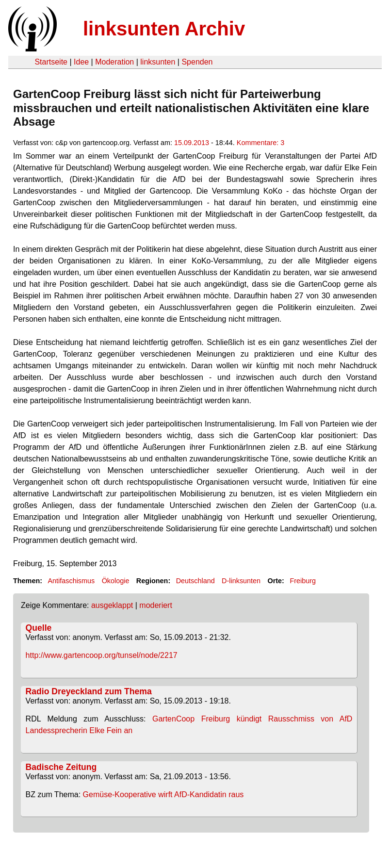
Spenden (197, 62)
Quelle (39, 628)
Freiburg (303, 581)
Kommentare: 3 (260, 143)
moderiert (156, 605)
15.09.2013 (192, 143)
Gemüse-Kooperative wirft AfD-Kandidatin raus (163, 794)
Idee (81, 62)
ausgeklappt (112, 605)
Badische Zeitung (61, 767)
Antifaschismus (71, 581)
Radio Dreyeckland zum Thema (89, 691)
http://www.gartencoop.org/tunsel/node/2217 (102, 655)
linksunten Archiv (164, 29)
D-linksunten (241, 581)
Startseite (51, 62)
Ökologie (116, 581)
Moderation (114, 62)
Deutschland (195, 581)
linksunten (158, 62)
